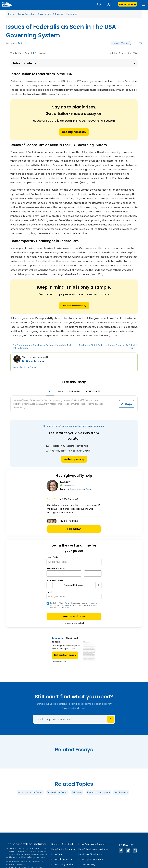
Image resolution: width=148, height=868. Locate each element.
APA (50, 391)
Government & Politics (50, 14)
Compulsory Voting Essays (30, 792)
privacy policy (66, 605)
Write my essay (74, 459)
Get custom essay (74, 305)
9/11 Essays (77, 792)
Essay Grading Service (62, 864)
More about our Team (25, 367)
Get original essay (74, 132)
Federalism (72, 14)
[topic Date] (64, 574)
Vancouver (93, 391)
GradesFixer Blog (87, 864)
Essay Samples (26, 14)
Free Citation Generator (63, 849)
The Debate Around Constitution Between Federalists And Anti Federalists (42, 347)
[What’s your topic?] (74, 562)
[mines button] (50, 585)
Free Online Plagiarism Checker (94, 849)
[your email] (74, 597)
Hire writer (74, 529)
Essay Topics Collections (91, 859)
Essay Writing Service (62, 859)
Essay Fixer (57, 854)
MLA (61, 391)
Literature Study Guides (63, 844)
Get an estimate (74, 616)
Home (11, 14)
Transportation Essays (57, 792)
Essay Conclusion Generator (93, 844)
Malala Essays (121, 792)
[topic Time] (93, 574)
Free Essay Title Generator (92, 854)
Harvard (74, 391)
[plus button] (98, 585)
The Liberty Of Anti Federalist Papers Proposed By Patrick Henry (107, 347)
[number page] (74, 585)
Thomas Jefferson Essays (98, 792)
